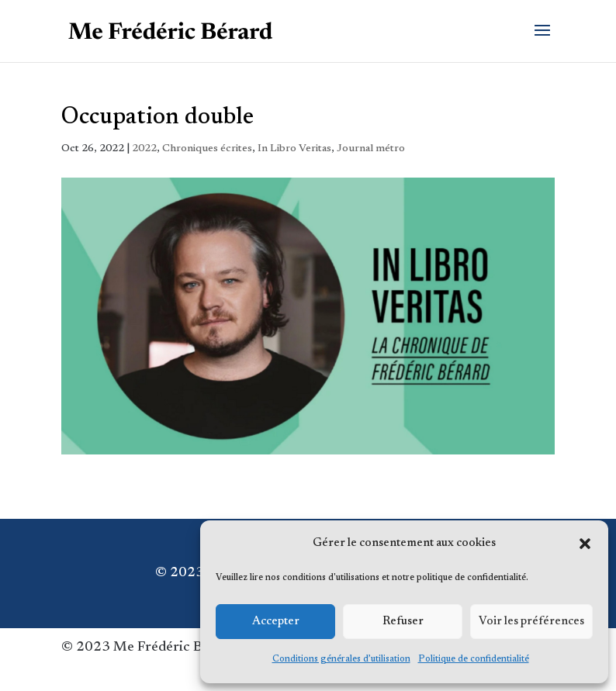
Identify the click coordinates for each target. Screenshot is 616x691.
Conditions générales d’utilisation (341, 659)
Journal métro (371, 149)
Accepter (276, 622)
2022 (144, 149)
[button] (585, 544)
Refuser (403, 622)
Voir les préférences (531, 622)
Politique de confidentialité (474, 659)
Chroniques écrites (207, 149)
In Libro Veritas (294, 149)
